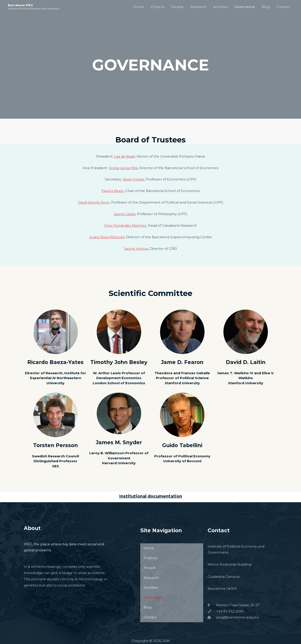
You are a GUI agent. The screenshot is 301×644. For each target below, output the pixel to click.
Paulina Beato (113, 191)
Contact (283, 7)
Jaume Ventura (136, 249)
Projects (158, 7)
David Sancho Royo (94, 202)
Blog (266, 7)
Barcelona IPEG (21, 5)
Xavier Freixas (133, 179)
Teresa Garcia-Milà (123, 168)
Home (139, 7)
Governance (245, 7)
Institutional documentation (151, 496)
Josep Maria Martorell (107, 237)
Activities (220, 7)
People (177, 7)
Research (198, 7)
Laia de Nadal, (125, 156)
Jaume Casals (124, 214)
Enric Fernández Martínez (125, 225)
